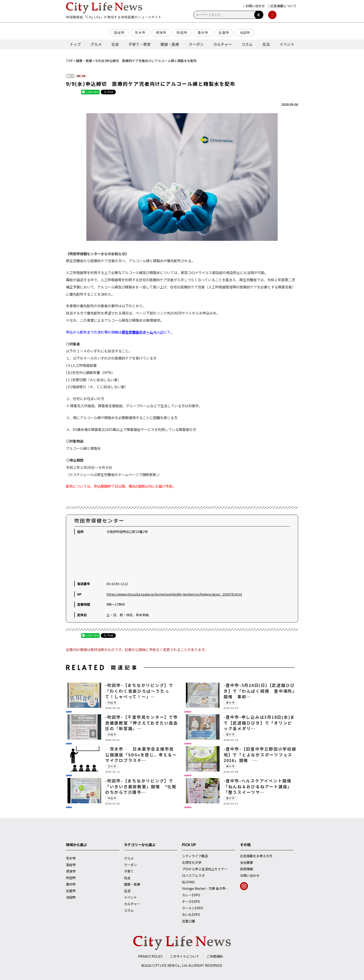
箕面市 (224, 33)
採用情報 (247, 869)
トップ (75, 44)
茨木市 (140, 33)
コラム (247, 44)
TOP (69, 61)
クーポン (196, 44)
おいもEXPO (191, 914)
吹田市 (182, 33)
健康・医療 (170, 44)
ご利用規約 (215, 956)
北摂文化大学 (192, 862)
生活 (266, 44)
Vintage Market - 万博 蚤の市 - (205, 888)
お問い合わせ (250, 875)
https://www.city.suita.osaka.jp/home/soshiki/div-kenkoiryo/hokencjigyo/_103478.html (174, 594)
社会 (115, 44)
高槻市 (119, 33)
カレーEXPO (191, 895)
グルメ (96, 44)
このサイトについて (185, 956)
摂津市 (161, 33)
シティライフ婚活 (195, 856)
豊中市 (203, 33)
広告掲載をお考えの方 (256, 856)
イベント (287, 44)
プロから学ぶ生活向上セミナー (205, 869)
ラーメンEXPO (193, 908)
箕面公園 (188, 921)
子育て (129, 871)
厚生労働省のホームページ (143, 332)
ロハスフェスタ (193, 875)
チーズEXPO (191, 901)
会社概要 (247, 862)
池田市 (245, 33)
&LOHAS (188, 882)
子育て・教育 (140, 44)
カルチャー (223, 44)
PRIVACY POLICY (150, 956)
